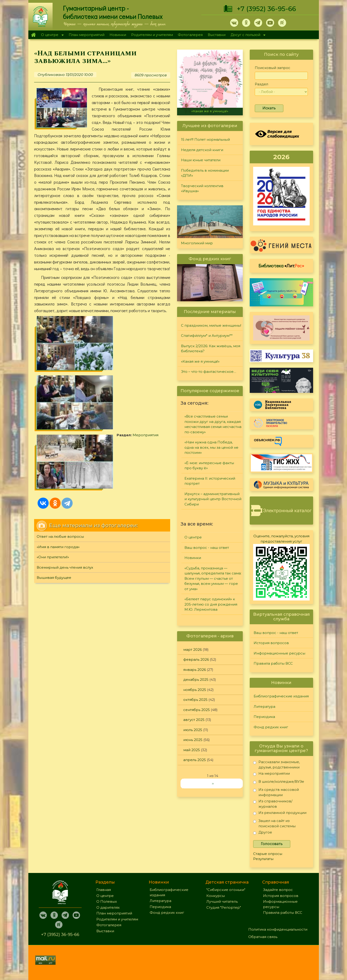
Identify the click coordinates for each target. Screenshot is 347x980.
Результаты (263, 859)
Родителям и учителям (152, 35)
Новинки (118, 35)
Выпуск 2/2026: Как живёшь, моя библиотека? (211, 349)
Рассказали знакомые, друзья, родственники (276, 764)
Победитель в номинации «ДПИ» (205, 173)
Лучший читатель (222, 901)
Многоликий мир (197, 243)
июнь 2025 (193, 740)
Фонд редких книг (271, 727)
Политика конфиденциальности (278, 929)
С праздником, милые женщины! (211, 325)
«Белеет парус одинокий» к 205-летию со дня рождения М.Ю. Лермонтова (211, 604)
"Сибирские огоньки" (226, 890)
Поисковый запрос (273, 68)
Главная (34, 35)
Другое (263, 833)
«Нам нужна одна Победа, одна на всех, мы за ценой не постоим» (211, 447)
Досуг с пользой (247, 35)
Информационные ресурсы (279, 653)
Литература (264, 707)
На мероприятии (271, 774)
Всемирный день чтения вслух (65, 428)
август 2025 (194, 720)
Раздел (261, 84)
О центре (51, 35)
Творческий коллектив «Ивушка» (202, 188)
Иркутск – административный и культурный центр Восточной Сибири (213, 499)
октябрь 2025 (195, 700)
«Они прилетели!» (53, 418)
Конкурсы (216, 896)
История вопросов (271, 643)
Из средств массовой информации (276, 792)
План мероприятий (87, 35)
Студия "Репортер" (224, 907)
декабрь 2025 (196, 680)
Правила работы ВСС (273, 663)
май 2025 (192, 750)
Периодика (264, 717)
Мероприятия (63, 350)
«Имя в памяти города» (58, 408)
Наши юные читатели (201, 160)
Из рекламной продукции (280, 814)
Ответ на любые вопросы (60, 397)
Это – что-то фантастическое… (209, 372)
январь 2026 (195, 670)
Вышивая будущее (54, 438)
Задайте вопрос (278, 890)
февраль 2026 (196, 659)
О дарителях (108, 907)
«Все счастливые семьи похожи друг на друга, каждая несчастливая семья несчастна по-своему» (213, 424)
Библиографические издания (281, 696)
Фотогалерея (190, 35)
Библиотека (281, 266)
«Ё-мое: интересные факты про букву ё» (209, 466)
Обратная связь (263, 937)
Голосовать (272, 844)
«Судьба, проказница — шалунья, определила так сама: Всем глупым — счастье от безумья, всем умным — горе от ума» (213, 578)
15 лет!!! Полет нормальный (205, 139)
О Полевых (107, 901)
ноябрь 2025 (195, 690)
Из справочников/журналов (273, 804)
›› (213, 783)
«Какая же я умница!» (210, 111)
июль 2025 (193, 730)
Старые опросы (268, 854)
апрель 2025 (195, 760)
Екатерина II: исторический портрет (210, 481)
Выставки (217, 35)
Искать (269, 108)
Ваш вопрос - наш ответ (207, 548)
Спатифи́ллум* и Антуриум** (207, 336)
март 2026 (193, 650)
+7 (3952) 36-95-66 (266, 9)
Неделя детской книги (202, 150)
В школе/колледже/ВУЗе (279, 782)
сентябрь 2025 (197, 710)
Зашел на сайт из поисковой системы (274, 823)
